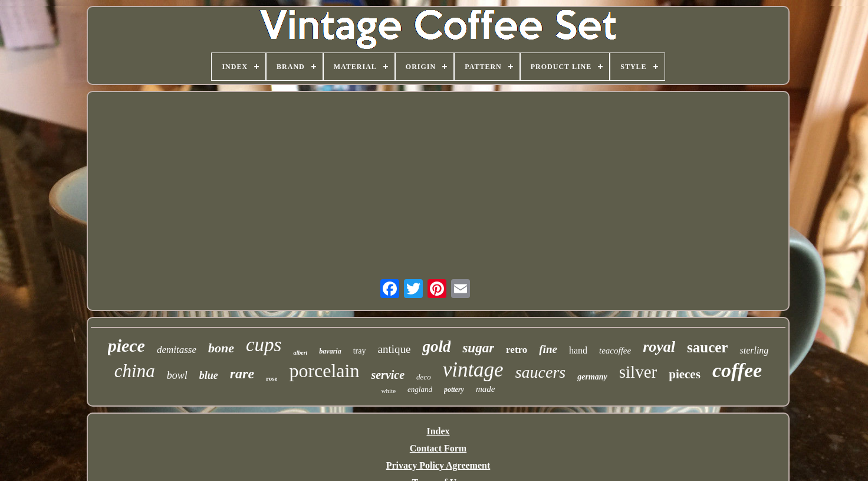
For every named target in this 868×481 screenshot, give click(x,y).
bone (221, 348)
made (486, 389)
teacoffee (615, 351)
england (420, 389)
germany (592, 377)
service (388, 375)
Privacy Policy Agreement (438, 465)
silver (638, 372)
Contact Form (438, 448)
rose (272, 378)
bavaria (330, 351)
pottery (454, 390)
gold (436, 346)
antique (394, 349)
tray (360, 351)
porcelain (324, 371)
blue (209, 375)
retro (517, 350)
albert (300, 353)
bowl (177, 375)
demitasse (177, 350)
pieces (685, 374)
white (389, 391)
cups (264, 345)
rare (242, 374)
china (135, 371)
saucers (541, 372)
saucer (707, 347)
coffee (737, 370)
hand (578, 350)
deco (424, 377)
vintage (473, 370)
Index (438, 431)
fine (548, 349)
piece (126, 346)
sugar (478, 348)
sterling (754, 350)
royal (659, 347)
